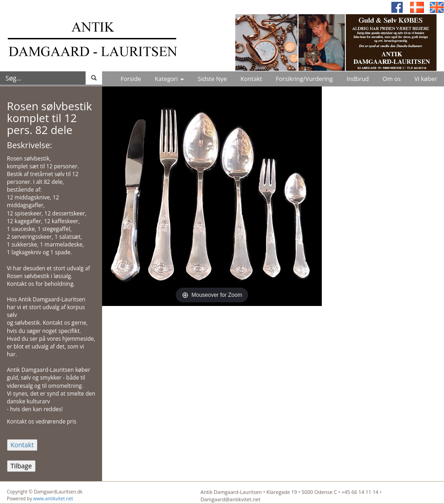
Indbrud (358, 79)
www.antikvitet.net (53, 499)
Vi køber (426, 79)
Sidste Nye (212, 79)
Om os (392, 79)
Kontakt (252, 79)
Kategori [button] (169, 79)
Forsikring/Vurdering (304, 79)
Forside (131, 79)
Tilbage (21, 466)
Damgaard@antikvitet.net (230, 499)
